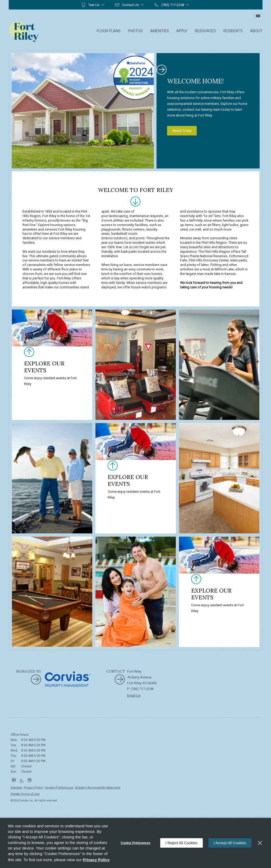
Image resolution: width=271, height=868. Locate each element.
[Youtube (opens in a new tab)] (258, 17)
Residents (233, 31)
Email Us (134, 695)
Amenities (160, 31)
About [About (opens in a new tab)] (256, 31)
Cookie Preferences (136, 843)
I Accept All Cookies (230, 843)
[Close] (260, 843)
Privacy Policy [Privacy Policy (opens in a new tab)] (34, 788)
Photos (135, 31)
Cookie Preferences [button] (59, 788)
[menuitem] (109, 31)
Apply (182, 31)
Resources (205, 31)
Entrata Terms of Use (25, 794)
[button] (93, 5)
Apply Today (182, 131)
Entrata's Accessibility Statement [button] (98, 788)
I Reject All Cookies (182, 843)
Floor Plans (109, 31)
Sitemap (16, 788)
